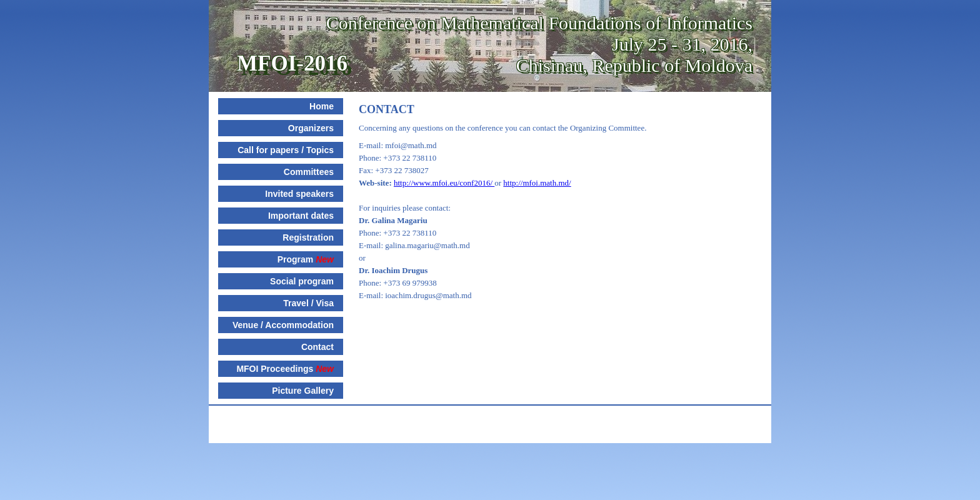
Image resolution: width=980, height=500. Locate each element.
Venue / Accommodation (283, 325)
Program (306, 259)
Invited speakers (299, 194)
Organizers (311, 128)
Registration (308, 237)
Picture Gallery (303, 391)
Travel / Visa (308, 303)
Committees (309, 172)
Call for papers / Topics (286, 150)
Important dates (301, 216)
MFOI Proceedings (285, 369)
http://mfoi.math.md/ (537, 183)
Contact (317, 347)
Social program (302, 281)
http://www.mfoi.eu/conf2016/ (444, 183)
